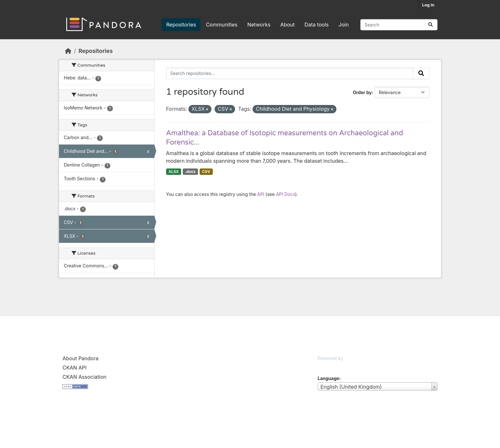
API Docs (285, 194)
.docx (191, 172)
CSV (206, 172)
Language (328, 378)
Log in (428, 5)
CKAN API (75, 368)
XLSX (173, 172)
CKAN (328, 366)
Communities (222, 25)
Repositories (181, 25)
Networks (259, 25)
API (261, 194)
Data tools (317, 25)
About (287, 25)
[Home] (68, 51)
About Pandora (81, 358)
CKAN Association (85, 377)
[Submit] (430, 25)
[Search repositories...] (399, 25)
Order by (362, 92)
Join (344, 25)
